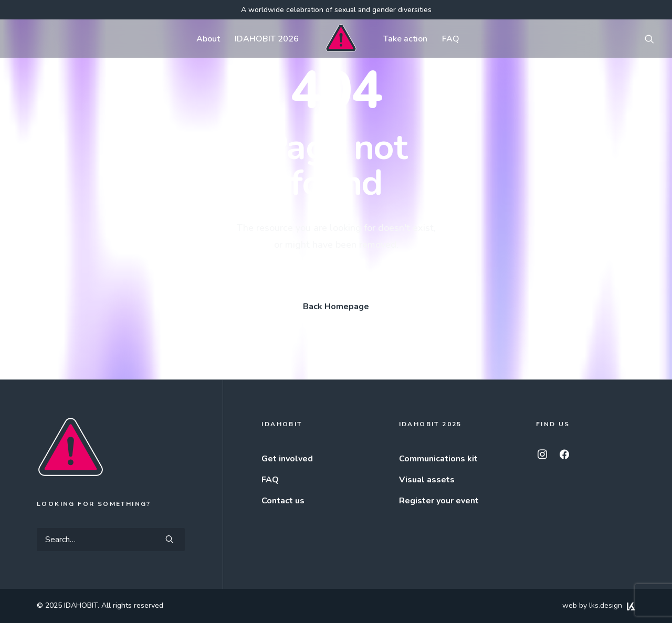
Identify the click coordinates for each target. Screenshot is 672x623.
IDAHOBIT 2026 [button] (261, 39)
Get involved (287, 459)
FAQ (446, 39)
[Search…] (111, 540)
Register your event (439, 501)
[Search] (111, 540)
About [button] (203, 39)
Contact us (283, 501)
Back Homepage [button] (336, 307)
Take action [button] (401, 39)
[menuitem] (203, 39)
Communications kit (438, 459)
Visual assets (427, 480)
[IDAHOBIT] (336, 39)
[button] (649, 39)
